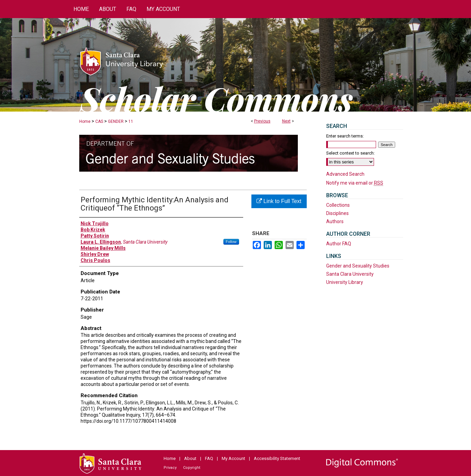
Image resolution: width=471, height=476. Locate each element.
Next (286, 121)
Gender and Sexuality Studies (358, 266)
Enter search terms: (345, 136)
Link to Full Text (279, 201)
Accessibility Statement (277, 458)
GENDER (116, 121)
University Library (345, 282)
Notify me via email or (355, 183)
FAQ (209, 458)
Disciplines (337, 213)
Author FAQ (339, 244)
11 (131, 121)
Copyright (192, 468)
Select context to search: (350, 153)
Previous (262, 121)
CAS (99, 121)
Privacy (170, 468)
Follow (231, 242)
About (190, 458)
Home (85, 121)
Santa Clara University (350, 274)
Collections (338, 205)
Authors (335, 221)
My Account (233, 458)
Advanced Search (345, 174)
